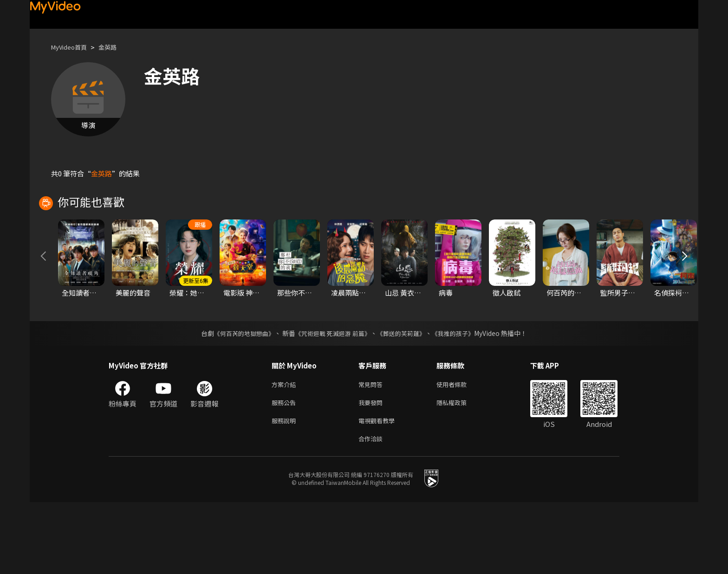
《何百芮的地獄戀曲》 (238, 400)
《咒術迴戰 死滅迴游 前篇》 (332, 400)
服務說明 (286, 490)
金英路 (115, 47)
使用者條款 (459, 451)
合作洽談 (372, 510)
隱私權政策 (459, 471)
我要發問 (372, 471)
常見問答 (372, 451)
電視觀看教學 (379, 490)
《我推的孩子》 (460, 400)
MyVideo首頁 (72, 47)
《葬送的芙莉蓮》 (405, 400)
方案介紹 (286, 451)
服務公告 (286, 471)
